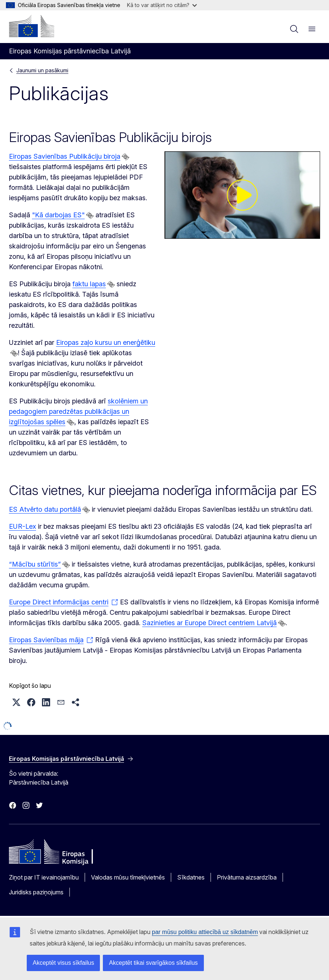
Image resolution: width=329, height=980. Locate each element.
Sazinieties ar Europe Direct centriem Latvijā (209, 623)
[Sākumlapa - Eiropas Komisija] (32, 26)
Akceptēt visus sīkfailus (63, 963)
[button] (16, 702)
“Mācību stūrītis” (35, 564)
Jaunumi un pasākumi (42, 70)
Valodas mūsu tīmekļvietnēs (128, 877)
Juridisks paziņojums (36, 892)
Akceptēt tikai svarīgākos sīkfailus (153, 963)
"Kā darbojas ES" (58, 215)
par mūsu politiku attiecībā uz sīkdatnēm (205, 932)
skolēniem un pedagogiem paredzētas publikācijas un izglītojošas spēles (78, 411)
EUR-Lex (22, 526)
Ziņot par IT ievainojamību (44, 877)
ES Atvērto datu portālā (45, 509)
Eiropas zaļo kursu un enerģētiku (106, 342)
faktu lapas (89, 284)
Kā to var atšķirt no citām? (162, 5)
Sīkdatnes (191, 877)
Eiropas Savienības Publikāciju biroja (65, 156)
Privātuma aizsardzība (247, 877)
